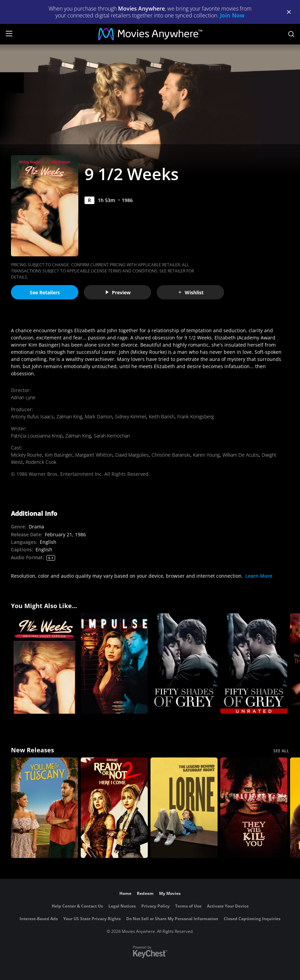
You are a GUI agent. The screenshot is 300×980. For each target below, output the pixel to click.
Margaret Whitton (94, 455)
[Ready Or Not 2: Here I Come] (114, 808)
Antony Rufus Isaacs (32, 417)
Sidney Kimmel (131, 417)
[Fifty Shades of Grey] (184, 663)
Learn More (259, 576)
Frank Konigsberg (195, 417)
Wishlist (191, 292)
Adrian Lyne (23, 397)
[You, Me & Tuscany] (44, 808)
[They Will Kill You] (254, 808)
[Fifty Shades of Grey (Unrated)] (254, 663)
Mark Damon (99, 417)
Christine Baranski (171, 455)
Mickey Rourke (27, 455)
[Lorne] (184, 808)
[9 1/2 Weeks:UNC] (44, 663)
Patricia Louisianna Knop (37, 436)
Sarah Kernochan (112, 436)
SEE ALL (281, 751)
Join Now (232, 15)
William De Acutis (241, 455)
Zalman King (69, 417)
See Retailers (45, 292)
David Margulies (132, 455)
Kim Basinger (59, 455)
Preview (118, 292)
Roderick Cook (41, 462)
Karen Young (206, 455)
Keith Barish (162, 417)
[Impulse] (114, 663)
